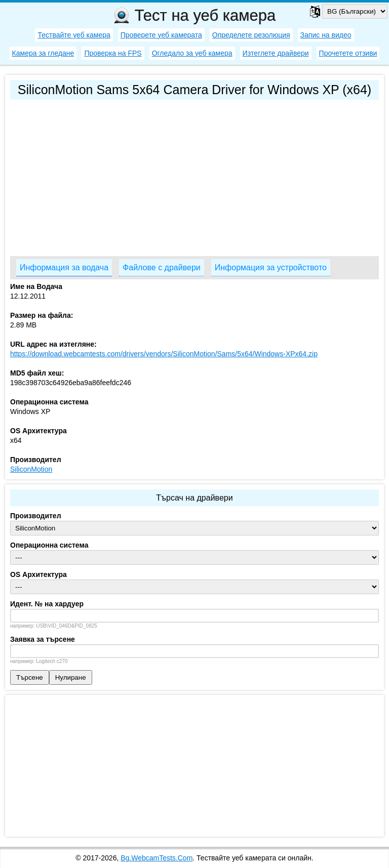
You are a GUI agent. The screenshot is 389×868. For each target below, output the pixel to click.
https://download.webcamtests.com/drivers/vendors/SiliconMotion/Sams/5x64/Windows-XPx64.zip (164, 354)
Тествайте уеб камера (74, 35)
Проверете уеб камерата (161, 35)
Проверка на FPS (113, 53)
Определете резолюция (251, 35)
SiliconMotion (31, 469)
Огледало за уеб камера (192, 53)
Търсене (30, 677)
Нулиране (71, 677)
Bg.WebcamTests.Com (157, 858)
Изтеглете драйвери (276, 53)
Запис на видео (326, 35)
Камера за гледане (43, 53)
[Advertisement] (194, 176)
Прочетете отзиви (348, 53)
